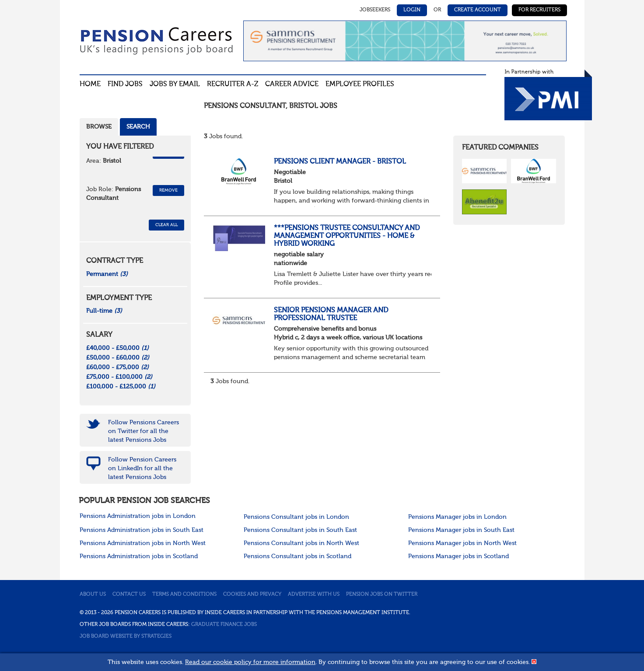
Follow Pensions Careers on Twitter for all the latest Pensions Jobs (143, 431)
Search (138, 127)
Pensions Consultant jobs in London (296, 517)
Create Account (478, 10)
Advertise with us (314, 594)
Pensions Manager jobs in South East (461, 530)
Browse (99, 127)
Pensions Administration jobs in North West (143, 543)
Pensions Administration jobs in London (138, 516)
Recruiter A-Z (233, 84)
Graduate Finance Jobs (224, 625)
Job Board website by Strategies (126, 636)
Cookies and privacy (252, 594)
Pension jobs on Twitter (382, 594)
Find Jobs (125, 84)
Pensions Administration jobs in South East (142, 530)
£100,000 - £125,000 (121, 387)
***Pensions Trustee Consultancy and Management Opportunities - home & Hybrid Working (347, 236)
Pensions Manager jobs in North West (462, 543)
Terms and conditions (184, 594)
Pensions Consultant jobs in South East (300, 530)
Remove (168, 190)
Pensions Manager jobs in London (457, 517)
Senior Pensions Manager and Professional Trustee (331, 315)
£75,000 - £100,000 (119, 377)
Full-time (104, 311)
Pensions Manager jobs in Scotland (458, 556)
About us (93, 594)
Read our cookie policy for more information (250, 662)
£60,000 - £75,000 (117, 367)
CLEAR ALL (166, 225)
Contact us (129, 594)
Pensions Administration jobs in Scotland (139, 556)
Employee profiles (360, 84)
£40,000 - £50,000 (117, 348)
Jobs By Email (175, 84)
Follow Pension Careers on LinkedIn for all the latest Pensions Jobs (142, 468)
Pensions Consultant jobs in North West (301, 543)
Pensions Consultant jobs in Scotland (297, 556)
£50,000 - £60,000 (118, 358)
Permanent (107, 274)
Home (90, 84)
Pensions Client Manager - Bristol (340, 162)
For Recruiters (539, 10)
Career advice (292, 84)
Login (412, 10)
